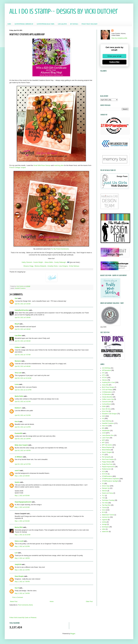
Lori (16, 553)
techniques (105, 527)
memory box (106, 517)
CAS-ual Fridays (107, 390)
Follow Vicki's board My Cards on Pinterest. (23, 618)
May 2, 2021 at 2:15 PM (22, 570)
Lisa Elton (18, 336)
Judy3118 (18, 564)
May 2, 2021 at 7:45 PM (22, 582)
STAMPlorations (107, 476)
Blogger (73, 634)
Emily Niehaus (74, 266)
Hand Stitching (107, 421)
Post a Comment (18, 597)
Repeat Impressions (108, 467)
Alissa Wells (49, 262)
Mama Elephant (107, 447)
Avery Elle (105, 385)
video (104, 529)
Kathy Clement (27, 262)
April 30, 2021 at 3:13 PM (23, 427)
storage (104, 524)
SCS (103, 471)
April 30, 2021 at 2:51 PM (23, 415)
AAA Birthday (106, 368)
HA (103, 419)
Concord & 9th (107, 402)
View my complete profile (119, 38)
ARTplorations (107, 370)
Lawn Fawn (106, 438)
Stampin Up (106, 488)
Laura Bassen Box (108, 435)
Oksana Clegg (28, 266)
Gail (16, 298)
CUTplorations (107, 394)
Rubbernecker (106, 469)
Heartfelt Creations (20, 288)
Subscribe (114, 62)
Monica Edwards (40, 266)
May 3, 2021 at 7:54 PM (22, 593)
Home (9, 24)
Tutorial (104, 508)
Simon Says (106, 486)
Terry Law (18, 373)
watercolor (105, 532)
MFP (103, 440)
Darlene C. (18, 408)
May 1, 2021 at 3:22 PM (22, 546)
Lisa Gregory (63, 266)
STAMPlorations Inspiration (111, 479)
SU (103, 484)
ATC (103, 373)
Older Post (89, 602)
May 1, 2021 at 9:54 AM (22, 521)
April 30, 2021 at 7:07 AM (23, 355)
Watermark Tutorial (108, 515)
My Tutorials (74, 24)
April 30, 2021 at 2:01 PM (23, 402)
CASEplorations (107, 392)
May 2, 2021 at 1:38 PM (22, 558)
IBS (103, 428)
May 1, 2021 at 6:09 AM (22, 476)
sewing (104, 522)
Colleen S (18, 347)
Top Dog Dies (106, 505)
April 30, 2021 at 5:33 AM (23, 304)
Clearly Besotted (107, 397)
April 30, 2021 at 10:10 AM (23, 378)
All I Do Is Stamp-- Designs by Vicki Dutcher (64, 11)
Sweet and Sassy (108, 493)
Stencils (105, 491)
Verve (104, 510)
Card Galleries (62, 24)
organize (105, 520)
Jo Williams (19, 457)
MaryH (17, 324)
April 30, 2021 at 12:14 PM (23, 390)
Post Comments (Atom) (25, 605)
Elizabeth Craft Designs (109, 414)
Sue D (17, 588)
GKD (104, 416)
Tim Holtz (105, 503)
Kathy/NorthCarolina (22, 310)
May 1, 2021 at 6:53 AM (22, 496)
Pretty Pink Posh (107, 464)
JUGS (104, 433)
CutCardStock (106, 404)
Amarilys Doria (52, 266)
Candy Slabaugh (60, 262)
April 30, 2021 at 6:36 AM (23, 329)
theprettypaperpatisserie (23, 502)
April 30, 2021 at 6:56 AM (23, 341)
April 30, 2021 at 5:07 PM (23, 464)
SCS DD (105, 474)
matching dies (59, 165)
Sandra (17, 482)
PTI (103, 455)
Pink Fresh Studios (108, 459)
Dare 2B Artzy (106, 409)
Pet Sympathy (106, 457)
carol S (17, 471)
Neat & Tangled (107, 452)
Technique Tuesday (108, 500)
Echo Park (105, 411)
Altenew (105, 380)
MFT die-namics (107, 445)
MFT (103, 443)
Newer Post (14, 602)
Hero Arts (105, 426)
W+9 (103, 512)
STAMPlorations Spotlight (110, 481)
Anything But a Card (108, 382)
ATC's (104, 375)
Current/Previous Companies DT (24, 24)
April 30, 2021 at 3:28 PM (23, 439)
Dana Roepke (19, 576)
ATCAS (104, 378)
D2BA (104, 406)
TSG (103, 498)
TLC (103, 496)
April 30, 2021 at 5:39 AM (23, 318)
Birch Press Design (108, 387)
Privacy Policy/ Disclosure (89, 24)
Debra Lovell (19, 541)
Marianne (18, 361)
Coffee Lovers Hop (108, 399)
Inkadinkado (106, 431)
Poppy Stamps (107, 462)
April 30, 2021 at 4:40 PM (23, 450)
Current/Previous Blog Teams (45, 24)
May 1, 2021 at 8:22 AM (22, 507)
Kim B (17, 422)
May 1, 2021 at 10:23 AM (23, 535)
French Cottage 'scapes (18, 167)
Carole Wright (38, 262)
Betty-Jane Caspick (21, 445)
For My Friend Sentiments (60, 249)
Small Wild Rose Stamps (42, 165)
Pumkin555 (18, 433)
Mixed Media (106, 450)
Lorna (17, 384)
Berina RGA (19, 527)
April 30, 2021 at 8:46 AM (23, 366)
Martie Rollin (19, 396)
